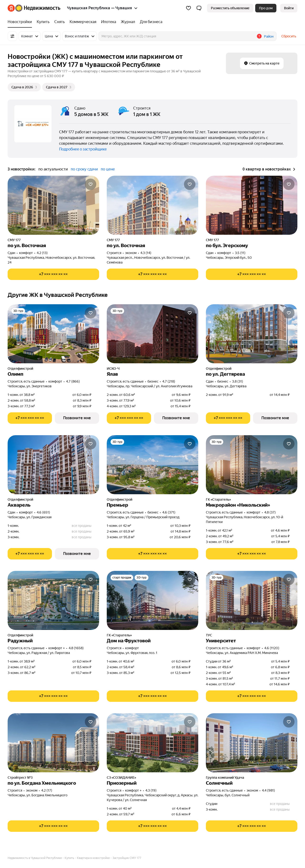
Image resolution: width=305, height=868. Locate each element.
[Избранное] (188, 8)
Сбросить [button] (289, 36)
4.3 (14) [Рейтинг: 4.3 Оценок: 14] (146, 253)
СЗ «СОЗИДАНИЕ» (121, 778)
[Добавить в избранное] (91, 184)
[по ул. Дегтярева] (252, 334)
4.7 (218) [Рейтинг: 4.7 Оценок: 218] (169, 381)
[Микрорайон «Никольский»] (252, 465)
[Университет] (252, 600)
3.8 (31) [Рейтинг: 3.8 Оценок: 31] (238, 381)
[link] (289, 8)
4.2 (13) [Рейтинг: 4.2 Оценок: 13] (42, 253)
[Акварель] (53, 465)
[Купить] (43, 22)
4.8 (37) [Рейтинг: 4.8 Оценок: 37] (270, 512)
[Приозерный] (152, 743)
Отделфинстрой (20, 369)
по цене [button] (108, 169)
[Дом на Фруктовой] (152, 600)
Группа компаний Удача (225, 778)
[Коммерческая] (83, 22)
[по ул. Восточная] (53, 205)
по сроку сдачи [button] (84, 169)
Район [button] (269, 36)
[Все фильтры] (12, 36)
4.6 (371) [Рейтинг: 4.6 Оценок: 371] (169, 512)
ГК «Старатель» (218, 499)
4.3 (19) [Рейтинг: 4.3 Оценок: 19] (151, 790)
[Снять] (60, 22)
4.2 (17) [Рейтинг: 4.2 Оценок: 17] (47, 790)
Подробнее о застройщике (83, 149)
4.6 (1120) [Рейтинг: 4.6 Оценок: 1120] (272, 648)
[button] (199, 8)
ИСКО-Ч (113, 369)
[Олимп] (53, 334)
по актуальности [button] (53, 169)
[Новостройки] (21, 22)
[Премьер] (152, 465)
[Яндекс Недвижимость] (38, 8)
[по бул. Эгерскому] (252, 205)
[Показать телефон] (53, 274)
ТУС (209, 635)
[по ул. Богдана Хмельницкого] (53, 743)
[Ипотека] (109, 22)
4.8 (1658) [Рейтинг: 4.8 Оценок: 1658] (76, 648)
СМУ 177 (14, 240)
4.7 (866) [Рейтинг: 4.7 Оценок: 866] (73, 381)
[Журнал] (128, 22)
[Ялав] (152, 334)
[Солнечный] (252, 743)
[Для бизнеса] (150, 22)
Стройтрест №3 (20, 778)
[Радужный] (53, 600)
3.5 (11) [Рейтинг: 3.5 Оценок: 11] (240, 253)
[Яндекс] (11, 8)
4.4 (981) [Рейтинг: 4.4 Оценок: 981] (268, 790)
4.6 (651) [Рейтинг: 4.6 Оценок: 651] (43, 512)
